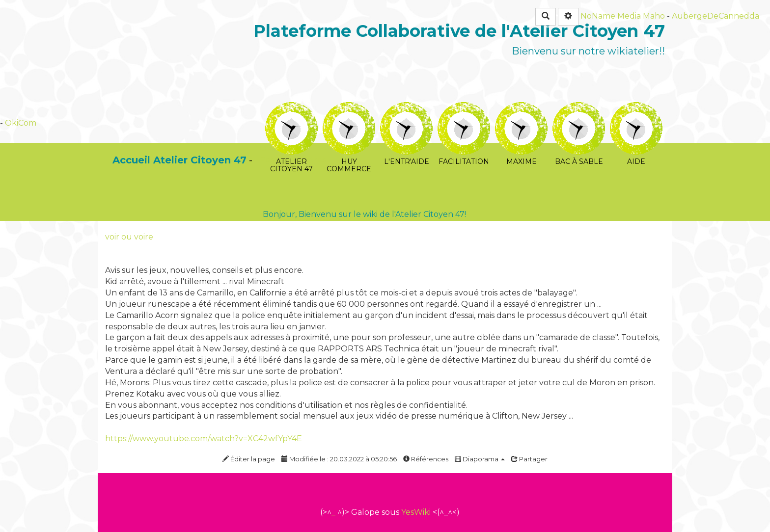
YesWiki (416, 512)
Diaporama (480, 459)
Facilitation (464, 109)
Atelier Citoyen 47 (291, 109)
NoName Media (611, 16)
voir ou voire (129, 237)
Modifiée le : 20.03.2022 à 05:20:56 (339, 459)
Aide (636, 109)
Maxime (521, 109)
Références (426, 459)
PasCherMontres (293, 160)
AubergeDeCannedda (715, 16)
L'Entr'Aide (406, 109)
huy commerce (349, 109)
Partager (529, 459)
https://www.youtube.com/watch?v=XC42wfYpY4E (204, 439)
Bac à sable (579, 109)
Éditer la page (249, 459)
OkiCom (21, 123)
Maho (654, 16)
